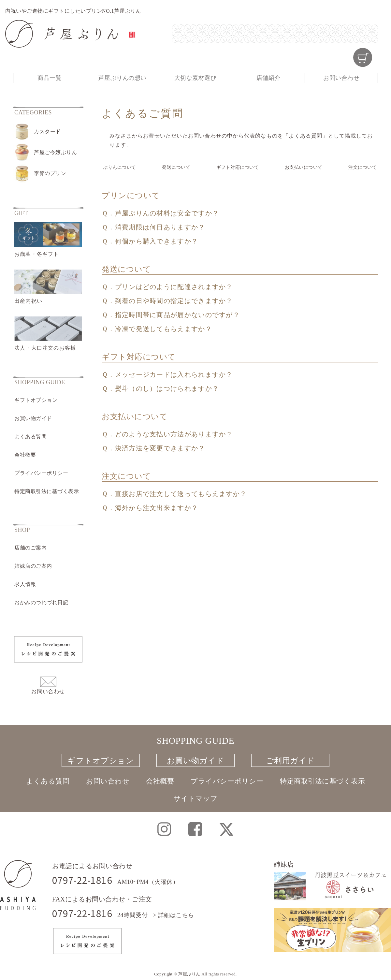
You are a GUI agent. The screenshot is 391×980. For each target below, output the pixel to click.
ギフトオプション (36, 400)
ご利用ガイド (290, 761)
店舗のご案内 (30, 548)
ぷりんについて (120, 167)
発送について (176, 167)
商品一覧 (50, 78)
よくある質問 (30, 437)
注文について (362, 167)
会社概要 (25, 455)
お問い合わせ (341, 78)
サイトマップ (196, 797)
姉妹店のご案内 (33, 566)
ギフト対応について (238, 167)
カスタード (47, 132)
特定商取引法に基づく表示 (47, 491)
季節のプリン (50, 173)
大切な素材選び (195, 78)
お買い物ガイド (33, 418)
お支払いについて (304, 167)
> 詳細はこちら (174, 915)
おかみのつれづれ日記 (41, 602)
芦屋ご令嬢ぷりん (55, 152)
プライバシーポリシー (41, 473)
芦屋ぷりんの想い (123, 78)
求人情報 (25, 584)
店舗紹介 (268, 78)
